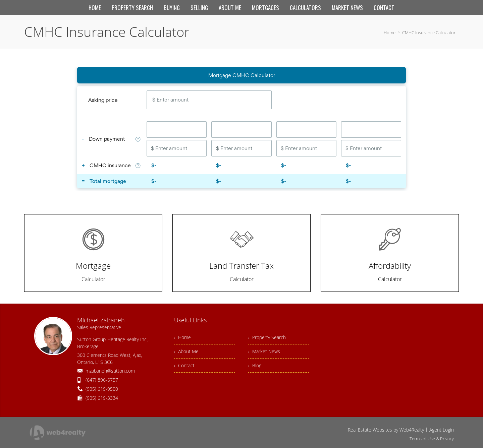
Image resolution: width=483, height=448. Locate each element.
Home (390, 33)
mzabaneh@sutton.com (110, 371)
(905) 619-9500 (102, 389)
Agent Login (442, 430)
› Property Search (267, 337)
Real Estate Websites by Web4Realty (386, 430)
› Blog (255, 365)
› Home (182, 337)
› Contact (184, 365)
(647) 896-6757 (102, 380)
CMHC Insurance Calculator (429, 33)
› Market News (264, 351)
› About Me (186, 351)
